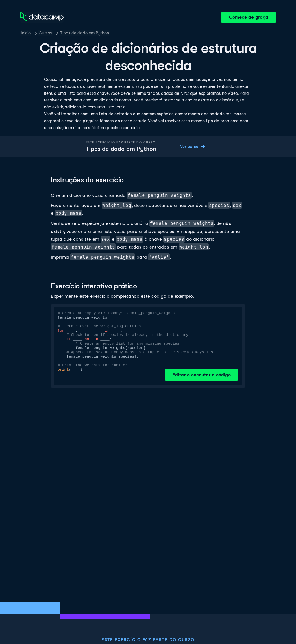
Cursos (45, 33)
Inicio (26, 33)
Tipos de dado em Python (85, 33)
